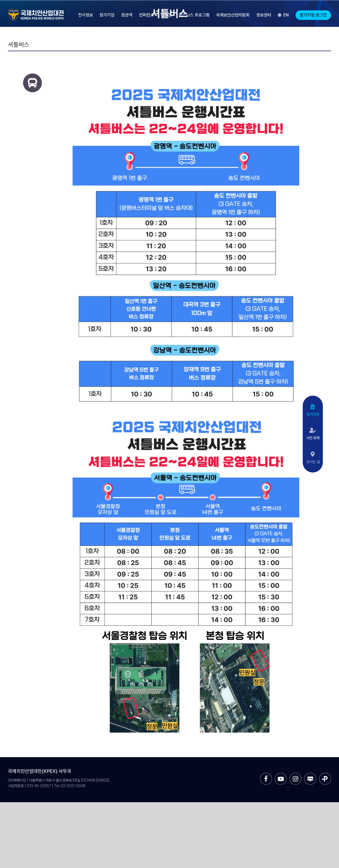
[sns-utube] (281, 775)
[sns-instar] (295, 775)
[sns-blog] (310, 775)
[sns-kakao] (325, 775)
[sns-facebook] (266, 775)
